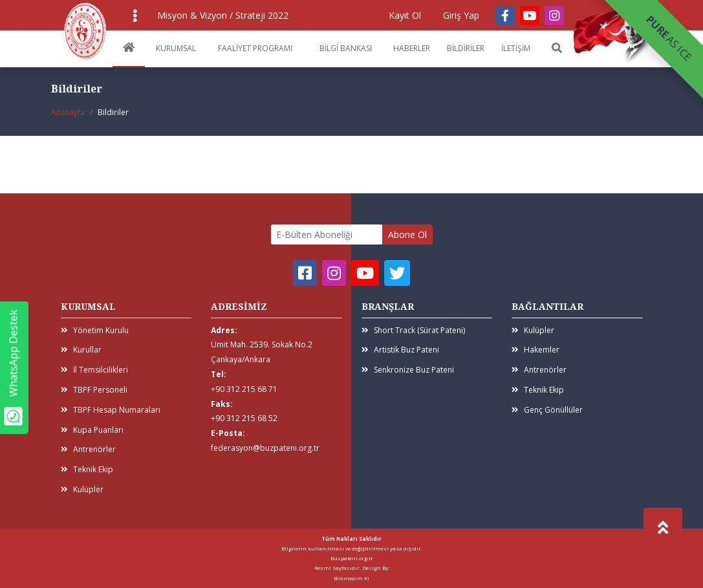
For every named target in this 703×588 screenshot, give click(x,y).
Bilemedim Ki (351, 578)
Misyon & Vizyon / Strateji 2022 (223, 15)
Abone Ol (407, 234)
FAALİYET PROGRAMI (255, 48)
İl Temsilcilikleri (94, 370)
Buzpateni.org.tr (352, 558)
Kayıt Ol (405, 15)
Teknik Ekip (87, 469)
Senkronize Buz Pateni (408, 370)
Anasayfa (68, 112)
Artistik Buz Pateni (400, 350)
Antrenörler (88, 449)
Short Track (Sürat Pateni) (413, 330)
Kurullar (81, 350)
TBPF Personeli (94, 390)
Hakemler (535, 350)
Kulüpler (82, 489)
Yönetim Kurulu (95, 330)
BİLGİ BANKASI (346, 48)
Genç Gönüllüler (547, 410)
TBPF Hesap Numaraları (111, 410)
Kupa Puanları (92, 430)
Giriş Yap (461, 15)
